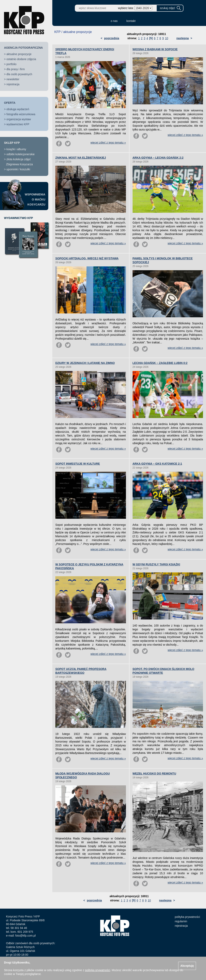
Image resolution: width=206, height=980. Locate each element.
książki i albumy (16, 149)
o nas (114, 21)
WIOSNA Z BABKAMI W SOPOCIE (155, 49)
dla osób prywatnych (19, 74)
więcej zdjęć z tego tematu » (108, 143)
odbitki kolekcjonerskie (21, 154)
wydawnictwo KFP (18, 124)
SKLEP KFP (12, 143)
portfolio (11, 64)
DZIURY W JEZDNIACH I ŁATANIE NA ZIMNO (85, 363)
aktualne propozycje (19, 54)
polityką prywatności (97, 970)
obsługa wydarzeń (18, 109)
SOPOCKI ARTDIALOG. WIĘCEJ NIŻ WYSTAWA (87, 258)
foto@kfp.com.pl (25, 936)
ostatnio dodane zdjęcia (21, 59)
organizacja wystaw (19, 119)
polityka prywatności (187, 917)
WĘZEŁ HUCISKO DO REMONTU (154, 774)
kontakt (131, 21)
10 (167, 38)
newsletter (13, 79)
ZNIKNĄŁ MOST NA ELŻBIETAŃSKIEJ (81, 158)
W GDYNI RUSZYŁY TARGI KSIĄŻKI (156, 564)
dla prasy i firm (16, 69)
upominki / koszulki (18, 169)
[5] (151, 38)
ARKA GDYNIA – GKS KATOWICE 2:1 (157, 464)
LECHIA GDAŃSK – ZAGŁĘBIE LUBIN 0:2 (160, 363)
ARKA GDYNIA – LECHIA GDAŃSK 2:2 (158, 158)
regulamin (181, 921)
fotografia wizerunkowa (21, 114)
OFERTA (10, 103)
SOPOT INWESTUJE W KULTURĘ (78, 464)
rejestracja (13, 84)
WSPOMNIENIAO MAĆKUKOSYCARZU (35, 199)
